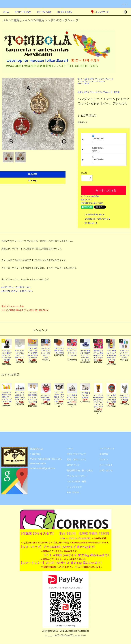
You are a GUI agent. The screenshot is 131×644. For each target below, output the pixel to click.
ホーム (6, 12)
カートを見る (106, 465)
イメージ (33, 181)
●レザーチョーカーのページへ (16, 287)
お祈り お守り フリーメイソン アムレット (99, 79)
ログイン (104, 459)
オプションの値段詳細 (90, 196)
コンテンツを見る (63, 12)
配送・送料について (77, 459)
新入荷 (87, 83)
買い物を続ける (89, 223)
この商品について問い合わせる (95, 219)
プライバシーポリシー (78, 476)
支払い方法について (77, 454)
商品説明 (33, 174)
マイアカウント (107, 448)
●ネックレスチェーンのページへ (17, 291)
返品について (86, 200)
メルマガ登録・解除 (77, 481)
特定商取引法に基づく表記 (92, 203)
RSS (69, 492)
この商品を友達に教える (93, 215)
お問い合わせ (106, 470)
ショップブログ (74, 487)
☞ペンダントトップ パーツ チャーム (92, 81)
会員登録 (104, 454)
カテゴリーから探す (21, 12)
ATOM (76, 492)
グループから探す (42, 12)
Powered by (65, 636)
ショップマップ (100, 12)
